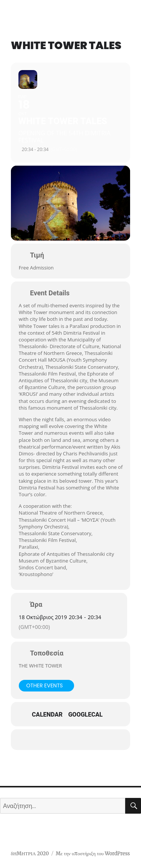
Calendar (47, 715)
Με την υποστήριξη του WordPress (93, 854)
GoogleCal (85, 715)
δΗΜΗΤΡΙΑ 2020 (30, 854)
